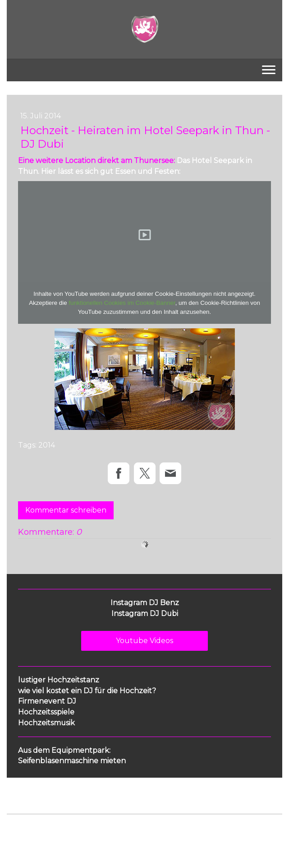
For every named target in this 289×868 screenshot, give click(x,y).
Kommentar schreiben (66, 510)
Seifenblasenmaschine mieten (72, 761)
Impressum (23, 829)
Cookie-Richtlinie (109, 829)
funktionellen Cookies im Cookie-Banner (122, 303)
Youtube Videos (144, 641)
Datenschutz (62, 829)
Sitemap (150, 829)
